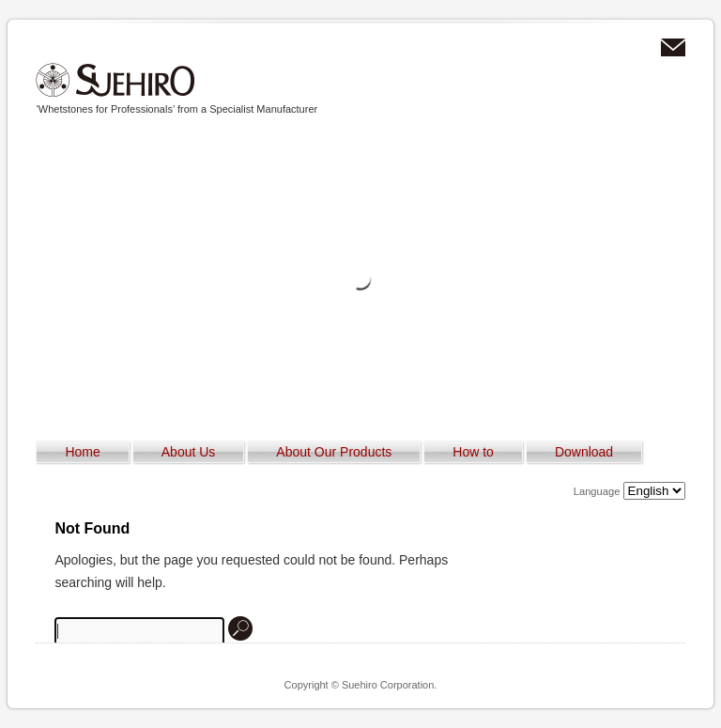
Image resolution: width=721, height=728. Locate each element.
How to (473, 452)
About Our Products (334, 452)
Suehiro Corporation (115, 80)
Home (82, 452)
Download (584, 452)
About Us (189, 452)
